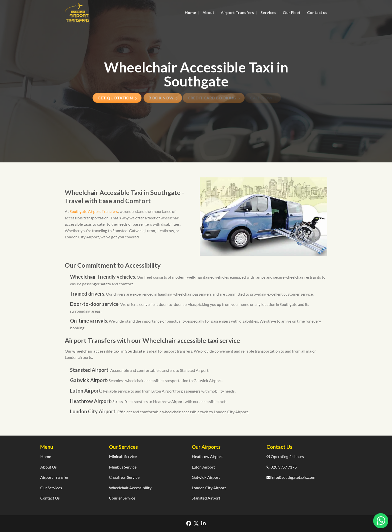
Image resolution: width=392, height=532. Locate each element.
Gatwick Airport (206, 477)
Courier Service (122, 498)
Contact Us (50, 498)
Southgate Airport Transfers (94, 211)
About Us (48, 467)
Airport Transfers (237, 12)
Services (268, 12)
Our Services (51, 488)
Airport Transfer (54, 477)
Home (190, 12)
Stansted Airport (206, 498)
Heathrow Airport (207, 456)
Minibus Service (123, 467)
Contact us (317, 12)
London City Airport (209, 488)
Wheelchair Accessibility (130, 488)
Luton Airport (203, 467)
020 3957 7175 (282, 467)
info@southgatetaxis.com (291, 477)
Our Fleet (292, 12)
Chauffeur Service (124, 477)
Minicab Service (123, 456)
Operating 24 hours (285, 456)
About (208, 12)
